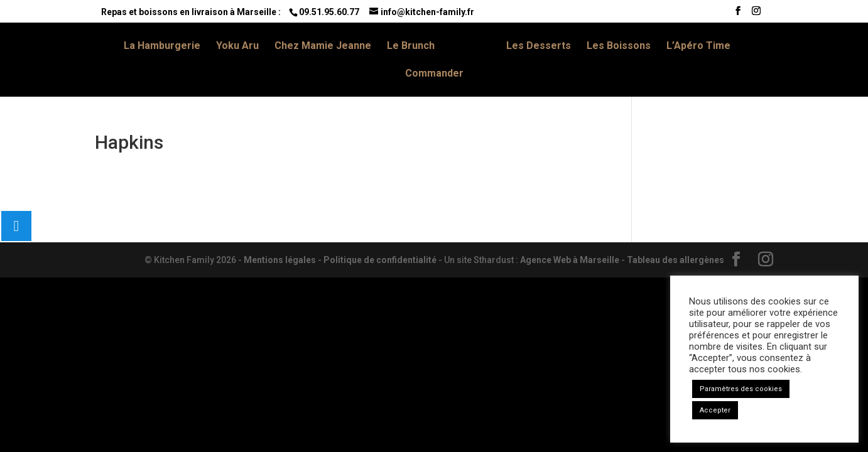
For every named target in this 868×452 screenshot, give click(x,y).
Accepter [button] (715, 410)
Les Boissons (619, 46)
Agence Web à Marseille (570, 260)
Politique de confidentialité (380, 260)
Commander (434, 74)
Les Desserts (539, 46)
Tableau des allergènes (675, 260)
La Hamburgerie (162, 46)
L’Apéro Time (698, 46)
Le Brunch (411, 46)
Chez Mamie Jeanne (323, 46)
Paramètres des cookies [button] (741, 389)
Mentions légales (280, 260)
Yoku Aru (237, 46)
